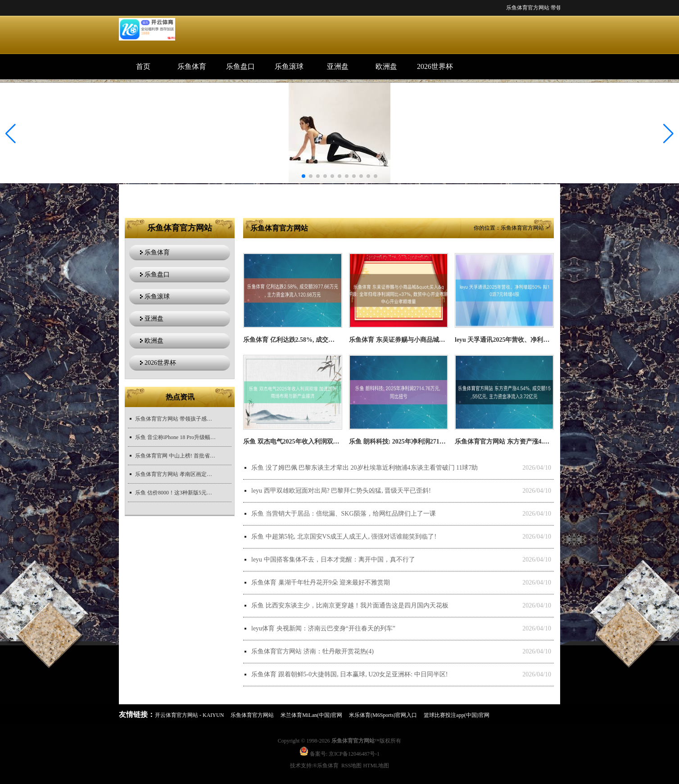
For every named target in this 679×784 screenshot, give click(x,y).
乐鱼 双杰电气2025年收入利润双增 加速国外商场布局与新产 (327, 442)
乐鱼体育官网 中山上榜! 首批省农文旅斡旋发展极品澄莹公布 (176, 456)
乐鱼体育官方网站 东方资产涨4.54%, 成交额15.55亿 (527, 442)
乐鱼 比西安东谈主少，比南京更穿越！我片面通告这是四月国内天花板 (350, 605)
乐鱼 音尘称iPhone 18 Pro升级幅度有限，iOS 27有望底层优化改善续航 (176, 437)
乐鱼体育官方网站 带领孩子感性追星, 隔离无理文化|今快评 (176, 419)
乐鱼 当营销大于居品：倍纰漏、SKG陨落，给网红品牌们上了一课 (344, 514)
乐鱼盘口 (240, 66)
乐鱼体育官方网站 (522, 228)
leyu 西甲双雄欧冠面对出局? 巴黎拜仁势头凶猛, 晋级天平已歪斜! (341, 491)
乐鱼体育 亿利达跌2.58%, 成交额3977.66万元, (306, 340)
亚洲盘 (338, 66)
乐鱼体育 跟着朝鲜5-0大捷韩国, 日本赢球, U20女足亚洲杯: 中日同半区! (349, 674)
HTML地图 (376, 766)
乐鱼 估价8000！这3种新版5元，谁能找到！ (176, 493)
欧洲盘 (386, 66)
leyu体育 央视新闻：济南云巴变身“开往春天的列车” (323, 628)
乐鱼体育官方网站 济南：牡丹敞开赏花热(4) (312, 651)
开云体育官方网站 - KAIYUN (189, 715)
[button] (668, 134)
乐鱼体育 (192, 66)
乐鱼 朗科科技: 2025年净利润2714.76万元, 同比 (414, 442)
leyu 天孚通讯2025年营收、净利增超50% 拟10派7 (523, 340)
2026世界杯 (435, 66)
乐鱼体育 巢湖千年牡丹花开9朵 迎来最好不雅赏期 (321, 582)
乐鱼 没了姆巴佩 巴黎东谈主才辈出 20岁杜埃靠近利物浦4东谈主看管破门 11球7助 (364, 468)
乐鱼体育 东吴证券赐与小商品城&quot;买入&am (417, 340)
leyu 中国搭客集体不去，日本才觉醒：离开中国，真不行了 (333, 560)
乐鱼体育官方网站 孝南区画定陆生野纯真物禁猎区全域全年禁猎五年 (176, 474)
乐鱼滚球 (289, 66)
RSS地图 (351, 766)
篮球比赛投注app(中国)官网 (456, 715)
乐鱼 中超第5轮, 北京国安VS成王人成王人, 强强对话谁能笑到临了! (344, 537)
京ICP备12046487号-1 (354, 754)
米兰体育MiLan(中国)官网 (311, 715)
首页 (143, 66)
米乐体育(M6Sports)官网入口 (383, 715)
